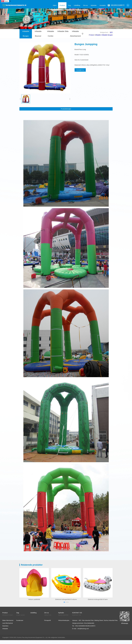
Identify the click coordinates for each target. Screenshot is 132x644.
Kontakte (103, 5)
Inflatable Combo (51, 34)
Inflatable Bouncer (38, 34)
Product (62, 5)
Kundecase (20, 620)
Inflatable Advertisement (75, 34)
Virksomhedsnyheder (64, 620)
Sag (69, 5)
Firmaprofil (48, 620)
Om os (85, 5)
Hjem (55, 5)
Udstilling (77, 5)
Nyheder (94, 5)
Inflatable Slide (63, 31)
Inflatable (98, 35)
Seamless (5, 626)
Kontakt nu (80, 70)
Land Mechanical (8, 623)
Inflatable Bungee (26, 34)
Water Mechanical (8, 620)
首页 (111, 32)
